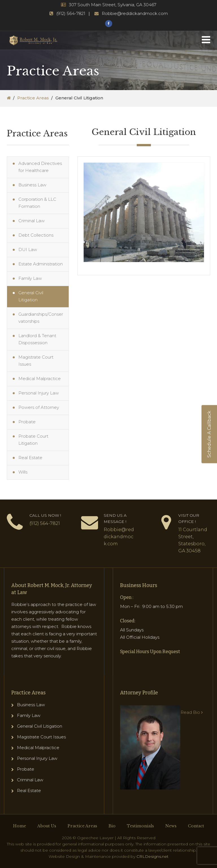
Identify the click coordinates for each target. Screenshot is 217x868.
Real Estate (30, 458)
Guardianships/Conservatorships (41, 318)
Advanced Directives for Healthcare (40, 167)
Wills (23, 472)
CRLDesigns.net (152, 856)
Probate (27, 422)
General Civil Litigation (31, 296)
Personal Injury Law (39, 393)
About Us (47, 826)
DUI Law (28, 249)
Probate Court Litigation (33, 440)
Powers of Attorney (39, 407)
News (171, 826)
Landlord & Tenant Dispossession (37, 339)
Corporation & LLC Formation (37, 203)
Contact (196, 826)
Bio (112, 826)
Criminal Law (32, 221)
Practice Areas (33, 98)
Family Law (30, 278)
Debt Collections (36, 235)
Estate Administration (41, 264)
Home (19, 826)
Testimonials (140, 826)
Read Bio (192, 712)
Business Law (32, 185)
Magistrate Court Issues (36, 361)
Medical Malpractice (40, 379)
